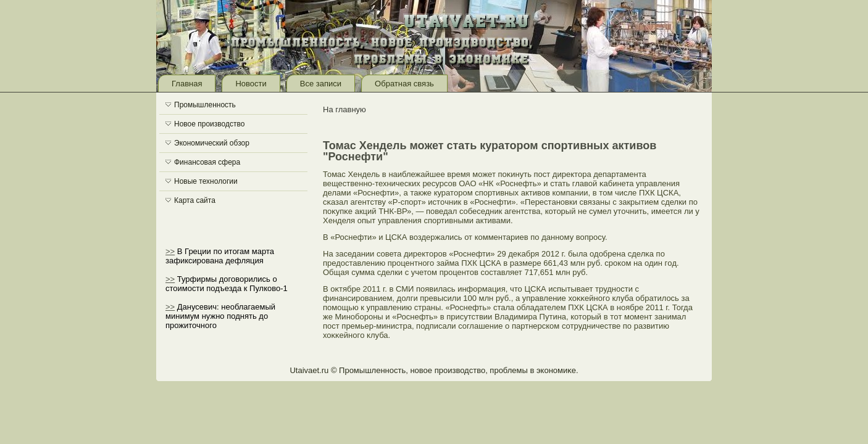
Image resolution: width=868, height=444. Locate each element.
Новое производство (209, 124)
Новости (251, 84)
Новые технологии (206, 181)
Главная (187, 84)
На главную (344, 109)
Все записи (321, 84)
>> (170, 251)
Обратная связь (404, 84)
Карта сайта (195, 200)
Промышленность (205, 105)
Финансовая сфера (207, 162)
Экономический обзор (212, 143)
